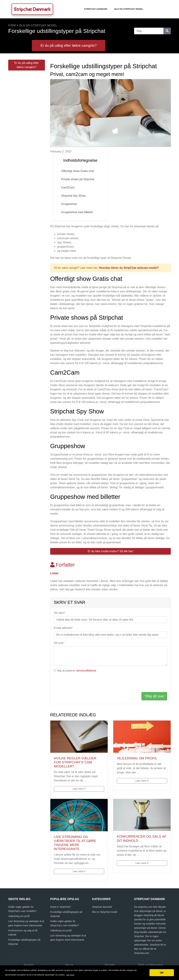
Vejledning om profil (137, 758)
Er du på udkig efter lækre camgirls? (68, 45)
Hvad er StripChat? (61, 907)
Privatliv (110, 965)
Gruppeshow (69, 204)
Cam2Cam (68, 187)
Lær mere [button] (70, 975)
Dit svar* (59, 643)
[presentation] (80, 682)
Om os (69, 965)
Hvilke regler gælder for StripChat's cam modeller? (75, 762)
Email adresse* (63, 628)
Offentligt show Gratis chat (78, 171)
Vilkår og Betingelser (151, 965)
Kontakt (28, 965)
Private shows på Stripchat (78, 179)
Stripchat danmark (96, 9)
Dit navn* (60, 613)
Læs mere (79, 789)
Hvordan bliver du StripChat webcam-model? (129, 268)
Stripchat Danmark (32, 9)
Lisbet (54, 573)
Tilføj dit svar (154, 696)
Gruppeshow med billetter (77, 212)
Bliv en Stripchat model (129, 9)
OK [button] (162, 973)
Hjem (12, 25)
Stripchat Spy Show (73, 196)
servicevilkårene (86, 671)
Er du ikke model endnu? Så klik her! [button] (111, 551)
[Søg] (167, 31)
